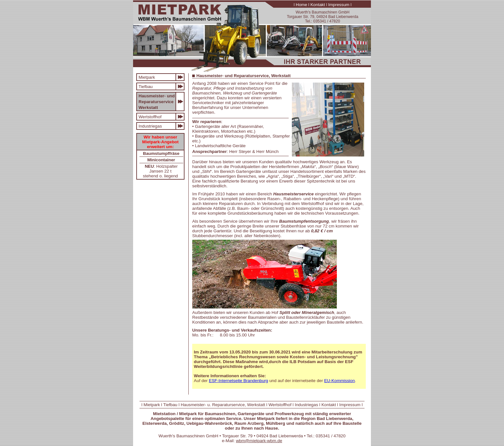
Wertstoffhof (150, 117)
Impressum (339, 5)
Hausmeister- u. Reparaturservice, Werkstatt (223, 405)
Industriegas (150, 126)
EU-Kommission (339, 381)
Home (301, 5)
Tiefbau (146, 87)
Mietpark (147, 77)
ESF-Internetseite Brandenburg (239, 381)
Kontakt (318, 5)
